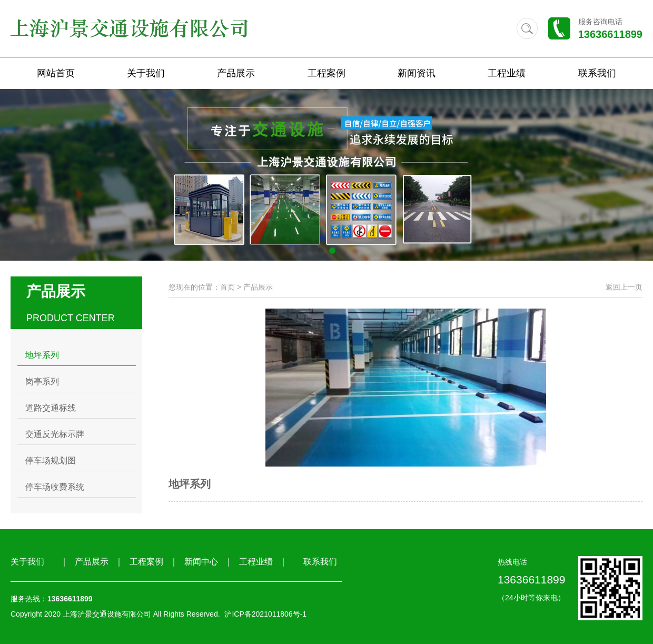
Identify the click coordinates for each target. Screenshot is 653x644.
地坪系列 (42, 355)
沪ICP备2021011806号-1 (265, 614)
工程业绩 (507, 73)
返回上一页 (624, 287)
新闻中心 (201, 562)
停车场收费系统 (55, 487)
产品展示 (236, 73)
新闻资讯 (417, 73)
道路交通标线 (51, 408)
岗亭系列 (42, 382)
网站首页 (56, 73)
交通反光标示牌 (55, 434)
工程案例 (326, 73)
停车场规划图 (51, 460)
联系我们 (597, 73)
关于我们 (146, 73)
